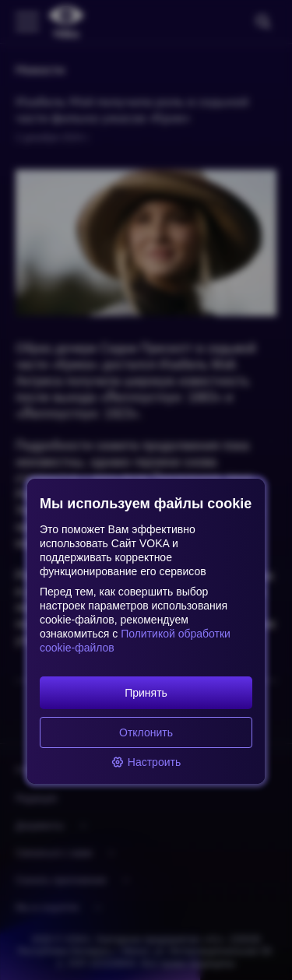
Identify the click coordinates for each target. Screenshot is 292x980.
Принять (146, 693)
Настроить (146, 762)
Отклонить (146, 732)
